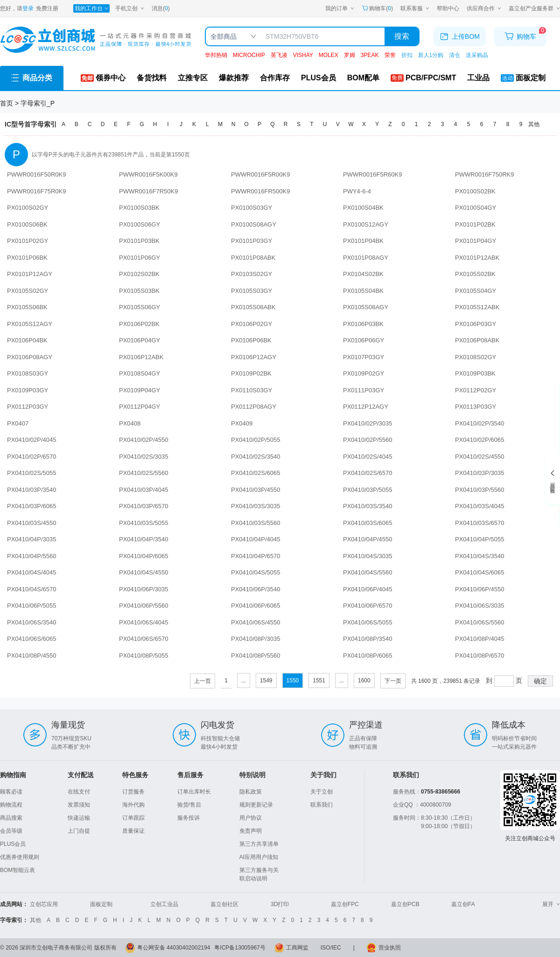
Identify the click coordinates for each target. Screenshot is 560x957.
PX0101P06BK (27, 258)
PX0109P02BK (251, 373)
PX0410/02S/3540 (256, 457)
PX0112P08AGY (254, 407)
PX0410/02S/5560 (144, 473)
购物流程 (11, 805)
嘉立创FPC (345, 904)
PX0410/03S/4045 (480, 506)
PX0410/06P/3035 (144, 589)
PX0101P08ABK (253, 258)
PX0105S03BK (139, 291)
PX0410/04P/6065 (144, 556)
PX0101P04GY (476, 241)
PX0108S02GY (476, 357)
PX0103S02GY (252, 274)
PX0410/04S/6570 (32, 589)
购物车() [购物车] (377, 8)
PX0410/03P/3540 (32, 490)
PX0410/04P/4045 (256, 539)
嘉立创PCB (405, 904)
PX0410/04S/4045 (32, 572)
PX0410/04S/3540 (480, 556)
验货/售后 (189, 805)
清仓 (455, 55)
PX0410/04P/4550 (368, 539)
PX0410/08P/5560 (256, 656)
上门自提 (79, 831)
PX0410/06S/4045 (144, 622)
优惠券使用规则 (20, 857)
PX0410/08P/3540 (368, 639)
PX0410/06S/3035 (480, 606)
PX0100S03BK (139, 208)
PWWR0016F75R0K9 (36, 191)
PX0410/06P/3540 (256, 589)
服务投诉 (189, 818)
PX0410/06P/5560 (144, 606)
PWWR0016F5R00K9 (260, 174)
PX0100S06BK (27, 224)
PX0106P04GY (140, 340)
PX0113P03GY (476, 407)
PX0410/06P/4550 (480, 589)
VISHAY (303, 55)
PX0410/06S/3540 (32, 622)
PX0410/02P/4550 (144, 440)
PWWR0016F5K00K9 (148, 174)
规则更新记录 (256, 805)
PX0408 (130, 423)
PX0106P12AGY (254, 357)
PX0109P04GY (140, 390)
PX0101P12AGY (30, 274)
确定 (540, 681)
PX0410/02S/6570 (368, 473)
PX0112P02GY (476, 390)
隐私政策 (251, 792)
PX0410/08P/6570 (480, 656)
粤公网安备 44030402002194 (174, 948)
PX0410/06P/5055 (32, 606)
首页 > (10, 103)
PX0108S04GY (140, 373)
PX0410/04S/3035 (368, 556)
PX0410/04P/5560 (32, 556)
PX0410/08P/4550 (32, 656)
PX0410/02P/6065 (480, 440)
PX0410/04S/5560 (368, 572)
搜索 (402, 36)
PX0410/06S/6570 (144, 639)
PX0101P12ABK (477, 258)
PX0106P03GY (476, 324)
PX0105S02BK (475, 274)
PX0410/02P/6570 (32, 457)
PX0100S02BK (475, 191)
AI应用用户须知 (259, 857)
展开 (551, 904)
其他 (534, 124)
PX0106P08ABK (477, 340)
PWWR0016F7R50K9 (148, 191)
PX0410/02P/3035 (368, 423)
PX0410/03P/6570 (144, 506)
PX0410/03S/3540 (368, 506)
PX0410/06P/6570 (368, 606)
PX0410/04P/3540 (144, 539)
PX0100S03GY (252, 208)
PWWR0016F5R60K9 (372, 174)
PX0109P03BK (475, 373)
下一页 (393, 681)
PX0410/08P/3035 (256, 639)
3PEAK (370, 55)
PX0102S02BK (139, 274)
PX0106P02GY (252, 324)
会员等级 (11, 831)
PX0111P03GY (364, 390)
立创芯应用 (44, 904)
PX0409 (242, 423)
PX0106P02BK (139, 324)
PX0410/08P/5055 (144, 656)
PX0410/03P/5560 (480, 490)
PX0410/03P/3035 (480, 473)
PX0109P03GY (28, 390)
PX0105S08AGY (366, 307)
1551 (319, 681)
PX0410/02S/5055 (32, 473)
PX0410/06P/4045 (368, 589)
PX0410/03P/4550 (256, 490)
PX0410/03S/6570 (480, 523)
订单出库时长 (194, 792)
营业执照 (390, 948)
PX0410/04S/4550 (144, 572)
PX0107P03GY (364, 357)
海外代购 (133, 805)
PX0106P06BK (251, 340)
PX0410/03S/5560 (256, 523)
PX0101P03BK (139, 241)
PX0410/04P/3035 (32, 539)
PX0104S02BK (363, 274)
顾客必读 (11, 792)
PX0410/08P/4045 (480, 639)
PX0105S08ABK (253, 307)
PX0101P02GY (28, 241)
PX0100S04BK (363, 208)
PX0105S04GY (476, 291)
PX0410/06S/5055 (368, 622)
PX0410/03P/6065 (32, 506)
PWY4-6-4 (357, 191)
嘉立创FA (463, 904)
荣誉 (390, 55)
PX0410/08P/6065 (368, 656)
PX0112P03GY (28, 407)
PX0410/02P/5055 (256, 440)
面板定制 (101, 904)
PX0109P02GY (364, 373)
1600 (364, 681)
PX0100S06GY (140, 224)
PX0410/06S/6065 (32, 639)
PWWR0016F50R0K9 (36, 174)
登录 (28, 8)
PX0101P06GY (140, 258)
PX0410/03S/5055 (144, 523)
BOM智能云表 (17, 870)
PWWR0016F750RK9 (484, 174)
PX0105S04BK (363, 291)
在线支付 (79, 792)
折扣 (407, 55)
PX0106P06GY (364, 340)
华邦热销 (216, 55)
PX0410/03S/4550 (32, 523)
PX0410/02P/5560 (368, 440)
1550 (293, 681)
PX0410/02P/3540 (480, 423)
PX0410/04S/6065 (480, 572)
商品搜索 (11, 818)
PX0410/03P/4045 (144, 490)
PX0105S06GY (140, 307)
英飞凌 (279, 55)
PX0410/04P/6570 (256, 556)
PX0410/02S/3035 (144, 457)
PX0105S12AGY (30, 324)
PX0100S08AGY (254, 224)
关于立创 (322, 792)
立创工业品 (164, 904)
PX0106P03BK (363, 324)
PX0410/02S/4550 (480, 457)
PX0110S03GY (252, 390)
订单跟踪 (133, 818)
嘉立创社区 (224, 904)
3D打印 (280, 904)
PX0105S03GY (252, 291)
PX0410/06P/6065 (256, 606)
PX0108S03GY (28, 373)
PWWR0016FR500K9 (260, 191)
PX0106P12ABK (141, 357)
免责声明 (251, 831)
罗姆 (350, 55)
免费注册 (47, 8)
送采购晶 (477, 55)
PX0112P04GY (140, 407)
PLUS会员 (13, 844)
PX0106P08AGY (30, 357)
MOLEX (329, 55)
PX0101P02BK (475, 224)
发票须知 (79, 805)
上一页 (203, 681)
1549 (266, 681)
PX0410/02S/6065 (256, 473)
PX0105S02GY (28, 291)
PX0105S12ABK (477, 307)
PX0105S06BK (27, 307)
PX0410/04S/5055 (256, 572)
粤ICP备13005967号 (240, 948)
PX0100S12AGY (366, 224)
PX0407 (18, 423)
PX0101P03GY (252, 241)
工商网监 (297, 948)
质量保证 (133, 831)
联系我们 (322, 805)
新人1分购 (431, 55)
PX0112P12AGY (366, 407)
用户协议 (251, 818)
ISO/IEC (331, 948)
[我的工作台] (91, 8)
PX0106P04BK (27, 340)
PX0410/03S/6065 (368, 523)
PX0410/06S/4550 (256, 622)
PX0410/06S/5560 (480, 622)
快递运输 (79, 818)
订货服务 (133, 792)
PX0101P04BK (363, 241)
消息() (161, 8)
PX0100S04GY (476, 208)
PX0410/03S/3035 (256, 506)
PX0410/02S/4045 (368, 457)
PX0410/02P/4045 (32, 440)
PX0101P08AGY (366, 258)
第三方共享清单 (259, 844)
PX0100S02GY (28, 208)
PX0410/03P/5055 (368, 490)
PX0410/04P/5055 (480, 539)
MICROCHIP (249, 55)
